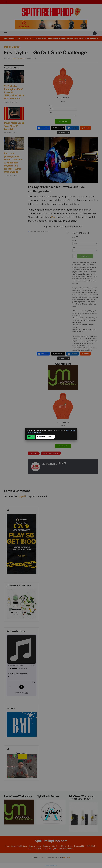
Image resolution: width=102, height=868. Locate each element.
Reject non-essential (45, 437)
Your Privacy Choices (34, 433)
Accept (31, 437)
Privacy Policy (70, 431)
